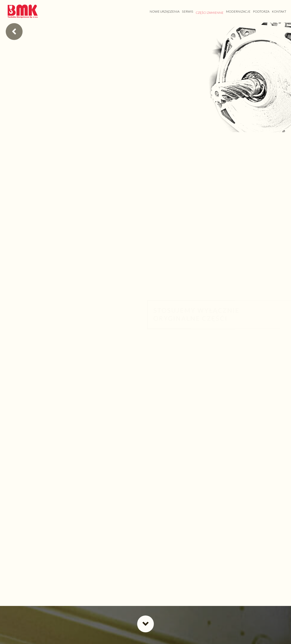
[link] (165, 11)
